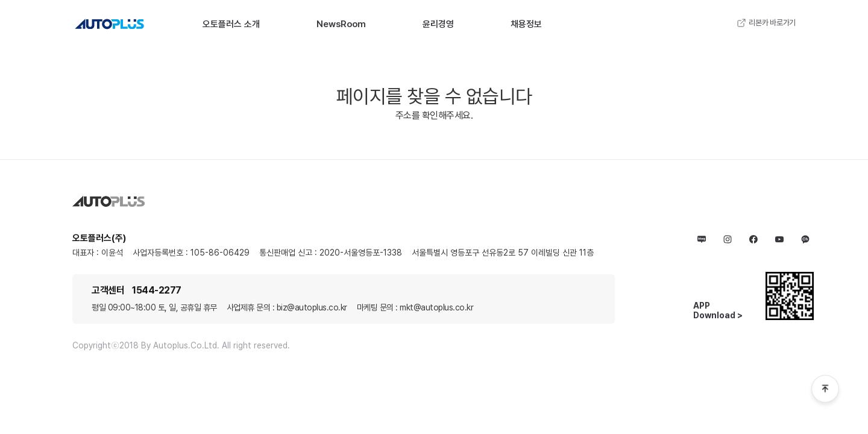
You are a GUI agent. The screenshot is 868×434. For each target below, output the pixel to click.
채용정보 (526, 24)
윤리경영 (438, 24)
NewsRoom (341, 24)
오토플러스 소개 (231, 24)
